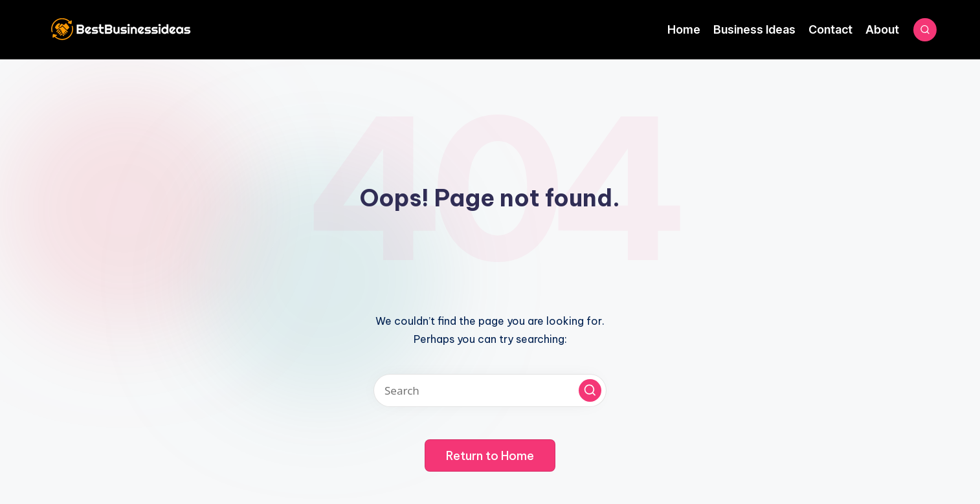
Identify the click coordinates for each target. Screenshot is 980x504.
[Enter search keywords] (490, 390)
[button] (590, 390)
